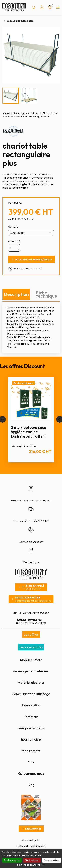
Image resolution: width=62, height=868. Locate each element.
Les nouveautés (31, 647)
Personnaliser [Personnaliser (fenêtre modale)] (52, 860)
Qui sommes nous (31, 773)
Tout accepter (12, 860)
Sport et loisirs (31, 739)
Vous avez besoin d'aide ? (25, 268)
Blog (31, 785)
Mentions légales (31, 840)
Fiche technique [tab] (46, 294)
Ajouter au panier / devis (33, 259)
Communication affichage (31, 694)
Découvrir (33, 829)
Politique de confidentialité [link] (31, 865)
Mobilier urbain (31, 660)
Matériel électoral (31, 683)
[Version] (31, 233)
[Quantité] (12, 248)
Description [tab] (16, 294)
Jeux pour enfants (31, 728)
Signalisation (31, 705)
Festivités (31, 717)
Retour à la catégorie (20, 21)
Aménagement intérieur (31, 671)
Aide (31, 762)
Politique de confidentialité (31, 846)
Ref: (11, 203)
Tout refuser (32, 860)
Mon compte (31, 751)
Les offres (31, 634)
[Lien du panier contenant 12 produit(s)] (50, 7)
